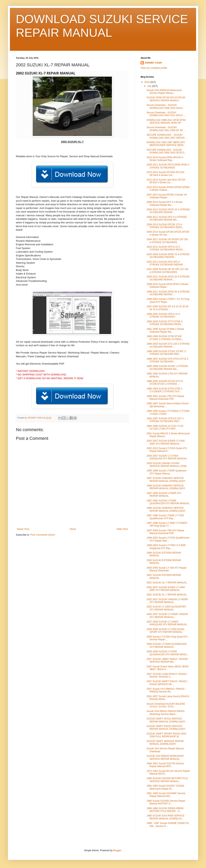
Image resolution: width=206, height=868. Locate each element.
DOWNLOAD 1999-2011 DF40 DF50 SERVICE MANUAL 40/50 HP (166, 121)
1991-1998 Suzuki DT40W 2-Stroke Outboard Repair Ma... (165, 330)
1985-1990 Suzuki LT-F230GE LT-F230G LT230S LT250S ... (168, 412)
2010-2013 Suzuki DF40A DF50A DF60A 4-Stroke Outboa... (168, 189)
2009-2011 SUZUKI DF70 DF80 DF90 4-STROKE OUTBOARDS (168, 166)
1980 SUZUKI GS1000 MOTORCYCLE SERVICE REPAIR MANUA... (167, 780)
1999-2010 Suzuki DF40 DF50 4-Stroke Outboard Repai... (167, 286)
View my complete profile (154, 68)
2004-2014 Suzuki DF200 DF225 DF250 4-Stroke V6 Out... (168, 233)
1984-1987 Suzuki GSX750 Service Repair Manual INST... (165, 765)
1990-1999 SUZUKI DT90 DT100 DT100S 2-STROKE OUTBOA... (165, 338)
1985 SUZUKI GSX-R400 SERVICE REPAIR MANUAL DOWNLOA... (165, 817)
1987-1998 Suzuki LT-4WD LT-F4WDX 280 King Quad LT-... (167, 524)
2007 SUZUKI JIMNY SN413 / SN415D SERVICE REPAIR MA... (167, 660)
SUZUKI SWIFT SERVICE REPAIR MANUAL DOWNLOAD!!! (165, 743)
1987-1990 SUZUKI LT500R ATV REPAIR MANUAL (164, 495)
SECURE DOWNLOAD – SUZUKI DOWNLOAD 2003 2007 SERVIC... (167, 136)
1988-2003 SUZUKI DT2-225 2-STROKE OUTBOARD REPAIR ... (168, 345)
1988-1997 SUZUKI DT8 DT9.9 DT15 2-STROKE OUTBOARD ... (168, 360)
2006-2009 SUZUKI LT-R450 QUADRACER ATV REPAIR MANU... (168, 653)
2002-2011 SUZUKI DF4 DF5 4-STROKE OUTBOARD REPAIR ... (166, 263)
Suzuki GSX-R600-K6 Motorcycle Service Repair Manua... (164, 92)
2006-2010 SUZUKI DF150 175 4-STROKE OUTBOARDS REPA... (165, 226)
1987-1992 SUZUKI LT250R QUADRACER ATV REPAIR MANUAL (168, 502)
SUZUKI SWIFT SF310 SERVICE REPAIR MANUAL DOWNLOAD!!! (166, 720)
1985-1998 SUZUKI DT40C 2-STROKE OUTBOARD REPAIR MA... (167, 368)
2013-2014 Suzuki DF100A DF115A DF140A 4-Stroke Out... (165, 174)
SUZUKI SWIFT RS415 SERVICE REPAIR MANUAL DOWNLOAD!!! (166, 728)
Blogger (117, 850)
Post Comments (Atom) (43, 535)
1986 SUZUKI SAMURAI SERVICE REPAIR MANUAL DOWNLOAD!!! (166, 509)
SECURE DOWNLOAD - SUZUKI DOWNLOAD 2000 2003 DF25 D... (166, 151)
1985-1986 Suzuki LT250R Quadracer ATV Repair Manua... (167, 472)
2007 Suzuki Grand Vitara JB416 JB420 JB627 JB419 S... (168, 668)
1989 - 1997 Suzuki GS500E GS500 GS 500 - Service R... (168, 825)
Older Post (122, 529)
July (150, 86)
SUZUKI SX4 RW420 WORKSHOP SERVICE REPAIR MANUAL (165, 757)
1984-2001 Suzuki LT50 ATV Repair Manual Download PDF (165, 398)
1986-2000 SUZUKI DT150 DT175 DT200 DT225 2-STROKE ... (165, 383)
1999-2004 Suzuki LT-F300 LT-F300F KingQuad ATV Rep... (166, 547)
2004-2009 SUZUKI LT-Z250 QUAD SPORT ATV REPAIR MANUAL (165, 631)
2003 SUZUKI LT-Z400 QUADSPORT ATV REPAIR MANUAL (166, 608)
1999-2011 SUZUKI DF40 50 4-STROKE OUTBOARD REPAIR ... (168, 293)
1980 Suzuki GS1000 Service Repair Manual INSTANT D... (166, 802)
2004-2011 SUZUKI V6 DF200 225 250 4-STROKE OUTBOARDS (167, 241)
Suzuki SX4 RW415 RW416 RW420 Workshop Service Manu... (165, 713)
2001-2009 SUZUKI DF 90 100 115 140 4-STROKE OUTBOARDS (167, 271)
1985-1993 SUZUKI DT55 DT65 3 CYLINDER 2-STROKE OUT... (164, 390)
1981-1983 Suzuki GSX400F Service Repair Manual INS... (166, 795)
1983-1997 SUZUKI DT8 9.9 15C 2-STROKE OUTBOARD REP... (165, 420)
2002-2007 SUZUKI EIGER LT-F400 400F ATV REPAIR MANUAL (166, 442)
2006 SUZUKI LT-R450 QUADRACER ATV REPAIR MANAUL (167, 645)
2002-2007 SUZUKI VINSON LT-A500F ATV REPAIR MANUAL (167, 601)
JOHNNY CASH (153, 63)
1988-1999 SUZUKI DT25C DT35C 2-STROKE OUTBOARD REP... (166, 353)
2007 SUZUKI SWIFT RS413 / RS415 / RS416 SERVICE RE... (167, 683)
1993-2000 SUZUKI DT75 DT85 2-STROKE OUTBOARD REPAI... (165, 323)
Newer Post (23, 529)
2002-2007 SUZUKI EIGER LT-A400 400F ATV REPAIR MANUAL (166, 589)
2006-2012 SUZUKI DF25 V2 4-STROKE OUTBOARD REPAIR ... (168, 211)
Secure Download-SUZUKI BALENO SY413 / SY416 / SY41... (166, 705)
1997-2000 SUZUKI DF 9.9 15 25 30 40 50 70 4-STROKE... (167, 308)
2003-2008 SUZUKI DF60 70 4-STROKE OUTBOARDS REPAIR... (168, 256)
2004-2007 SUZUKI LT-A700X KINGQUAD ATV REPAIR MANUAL (167, 457)
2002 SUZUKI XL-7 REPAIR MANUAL (167, 595)
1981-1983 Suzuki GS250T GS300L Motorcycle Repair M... (165, 787)
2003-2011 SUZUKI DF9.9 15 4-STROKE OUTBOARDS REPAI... (166, 248)
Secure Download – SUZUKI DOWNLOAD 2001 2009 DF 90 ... (166, 129)
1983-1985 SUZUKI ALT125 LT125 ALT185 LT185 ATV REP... (165, 427)
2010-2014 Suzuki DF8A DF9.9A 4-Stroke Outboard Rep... (165, 159)
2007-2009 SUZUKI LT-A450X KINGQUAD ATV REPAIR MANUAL (167, 623)
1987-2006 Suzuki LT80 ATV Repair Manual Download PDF (165, 532)
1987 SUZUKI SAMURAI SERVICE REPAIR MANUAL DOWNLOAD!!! (166, 480)
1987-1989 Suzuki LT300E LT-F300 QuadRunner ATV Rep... (165, 517)
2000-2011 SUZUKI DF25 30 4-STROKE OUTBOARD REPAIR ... (168, 278)
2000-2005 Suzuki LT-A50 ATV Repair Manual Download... (167, 569)
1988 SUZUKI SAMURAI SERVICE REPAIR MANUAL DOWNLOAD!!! (166, 487)
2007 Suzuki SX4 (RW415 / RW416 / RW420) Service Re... (166, 690)
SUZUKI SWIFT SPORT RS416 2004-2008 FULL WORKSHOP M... (167, 735)
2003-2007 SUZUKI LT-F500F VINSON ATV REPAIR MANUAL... (167, 616)
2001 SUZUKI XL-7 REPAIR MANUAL (167, 583)
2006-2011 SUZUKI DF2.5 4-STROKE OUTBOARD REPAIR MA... (167, 218)
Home (73, 529)
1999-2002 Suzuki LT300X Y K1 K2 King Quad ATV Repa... (168, 300)
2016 (147, 82)
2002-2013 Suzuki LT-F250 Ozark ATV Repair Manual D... (167, 450)
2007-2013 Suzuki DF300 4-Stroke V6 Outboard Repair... (167, 196)
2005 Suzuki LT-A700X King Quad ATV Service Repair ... (167, 638)
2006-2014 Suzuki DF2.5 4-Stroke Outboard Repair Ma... (165, 203)
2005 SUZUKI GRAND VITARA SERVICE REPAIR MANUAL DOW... (167, 465)
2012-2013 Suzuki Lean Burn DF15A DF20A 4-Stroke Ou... (166, 181)
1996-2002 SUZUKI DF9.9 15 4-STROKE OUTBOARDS (164, 315)
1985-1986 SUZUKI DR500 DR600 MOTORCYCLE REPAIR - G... (165, 810)
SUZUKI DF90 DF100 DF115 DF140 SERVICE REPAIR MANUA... (166, 99)
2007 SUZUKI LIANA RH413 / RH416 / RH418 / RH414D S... (167, 675)
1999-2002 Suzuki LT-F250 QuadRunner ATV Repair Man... (168, 539)
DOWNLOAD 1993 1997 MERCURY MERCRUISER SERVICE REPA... (166, 144)
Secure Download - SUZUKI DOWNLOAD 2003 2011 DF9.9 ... (166, 114)
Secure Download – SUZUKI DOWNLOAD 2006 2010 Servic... (166, 106)
